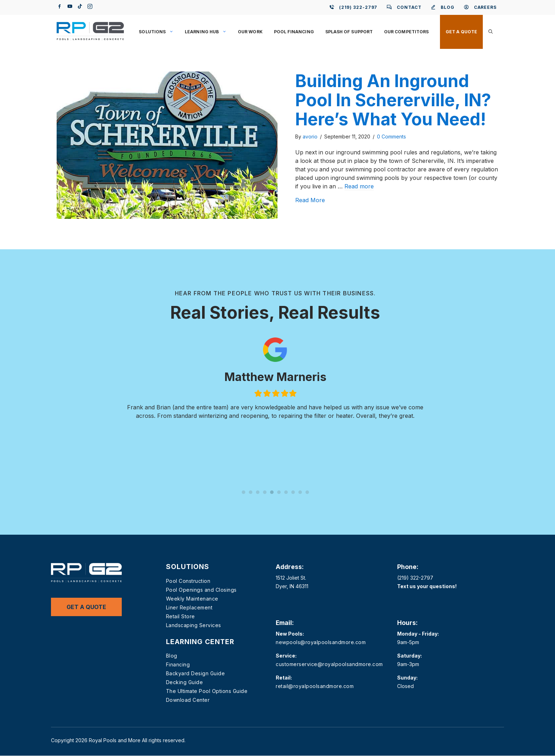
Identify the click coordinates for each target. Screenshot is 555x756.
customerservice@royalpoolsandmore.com (329, 664)
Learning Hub (208, 32)
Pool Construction (188, 581)
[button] (491, 32)
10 (307, 492)
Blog (172, 656)
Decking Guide (185, 682)
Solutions (159, 32)
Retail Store (181, 616)
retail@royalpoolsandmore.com (315, 686)
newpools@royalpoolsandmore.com (321, 642)
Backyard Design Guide (196, 673)
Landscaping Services (194, 625)
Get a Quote (461, 32)
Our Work (250, 32)
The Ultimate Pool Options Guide (207, 691)
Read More (310, 200)
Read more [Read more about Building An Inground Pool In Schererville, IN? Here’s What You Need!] (359, 186)
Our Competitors (406, 32)
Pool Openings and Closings (201, 590)
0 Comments (391, 137)
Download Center (188, 700)
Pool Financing (294, 32)
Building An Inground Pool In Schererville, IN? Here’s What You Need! (393, 100)
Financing (178, 664)
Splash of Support (349, 32)
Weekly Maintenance (192, 599)
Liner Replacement (189, 607)
